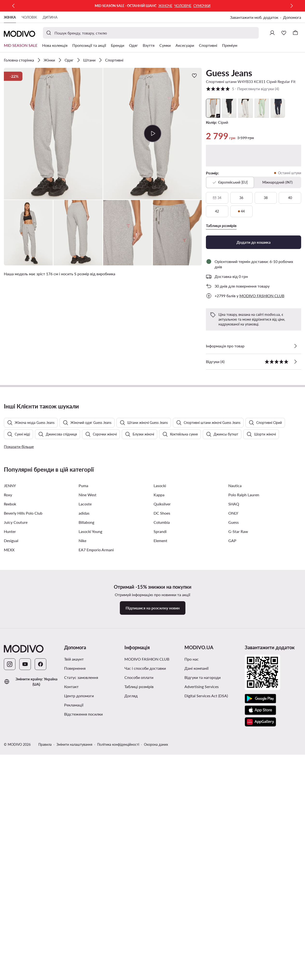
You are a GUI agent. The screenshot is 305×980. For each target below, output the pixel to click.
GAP (232, 805)
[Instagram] (10, 929)
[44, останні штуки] (241, 211)
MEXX (9, 814)
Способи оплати (139, 942)
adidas (84, 777)
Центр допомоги (79, 960)
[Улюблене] (284, 33)
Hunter (10, 796)
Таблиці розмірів (139, 951)
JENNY (10, 750)
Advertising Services (202, 951)
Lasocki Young (90, 796)
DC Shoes (162, 777)
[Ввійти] (272, 33)
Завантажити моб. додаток (254, 17)
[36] (241, 198)
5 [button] (242, 89)
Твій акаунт (74, 923)
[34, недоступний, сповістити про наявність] (217, 198)
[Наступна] (291, 6)
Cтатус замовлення (81, 942)
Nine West (88, 759)
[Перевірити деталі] (295, 346)
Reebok (10, 768)
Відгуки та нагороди (203, 942)
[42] (217, 211)
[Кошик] (295, 33)
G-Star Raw (238, 796)
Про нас (192, 923)
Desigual (11, 805)
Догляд (131, 960)
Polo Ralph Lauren (244, 759)
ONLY (233, 777)
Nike (82, 805)
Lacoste (85, 768)
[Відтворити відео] (152, 134)
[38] (266, 198)
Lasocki (160, 750)
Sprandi (160, 796)
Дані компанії (197, 933)
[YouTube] (25, 929)
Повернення (75, 933)
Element (160, 805)
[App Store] (260, 975)
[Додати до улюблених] (194, 76)
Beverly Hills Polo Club (23, 777)
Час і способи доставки (145, 933)
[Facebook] (41, 929)
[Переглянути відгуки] (295, 362)
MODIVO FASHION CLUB (147, 923)
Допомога (292, 17)
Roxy (8, 759)
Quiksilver (162, 768)
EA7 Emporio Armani (96, 814)
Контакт (71, 951)
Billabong (86, 787)
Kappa (159, 759)
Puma (83, 750)
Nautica (235, 750)
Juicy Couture (16, 787)
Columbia (162, 787)
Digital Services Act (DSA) (206, 960)
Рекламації (74, 969)
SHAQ (234, 768)
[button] (53, 134)
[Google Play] (260, 963)
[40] (290, 198)
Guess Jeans (229, 73)
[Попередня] (14, 6)
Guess (234, 787)
